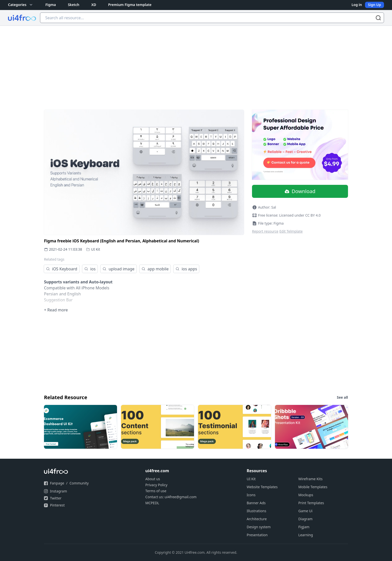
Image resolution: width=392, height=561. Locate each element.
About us (153, 479)
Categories (21, 5)
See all (342, 397)
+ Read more (56, 310)
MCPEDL (152, 503)
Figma (51, 5)
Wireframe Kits (310, 479)
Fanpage (57, 483)
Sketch (73, 5)
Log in (357, 5)
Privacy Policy (156, 485)
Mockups (306, 495)
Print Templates (311, 503)
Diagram (305, 519)
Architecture (257, 519)
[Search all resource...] (212, 18)
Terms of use (156, 491)
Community (79, 483)
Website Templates (262, 487)
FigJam (304, 527)
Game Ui (305, 511)
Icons (251, 495)
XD (94, 5)
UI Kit (95, 249)
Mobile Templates (313, 487)
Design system (259, 527)
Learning (305, 535)
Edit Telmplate (291, 231)
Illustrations (256, 511)
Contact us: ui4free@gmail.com (171, 497)
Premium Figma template (130, 5)
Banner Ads (256, 503)
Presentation (257, 535)
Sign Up (374, 5)
